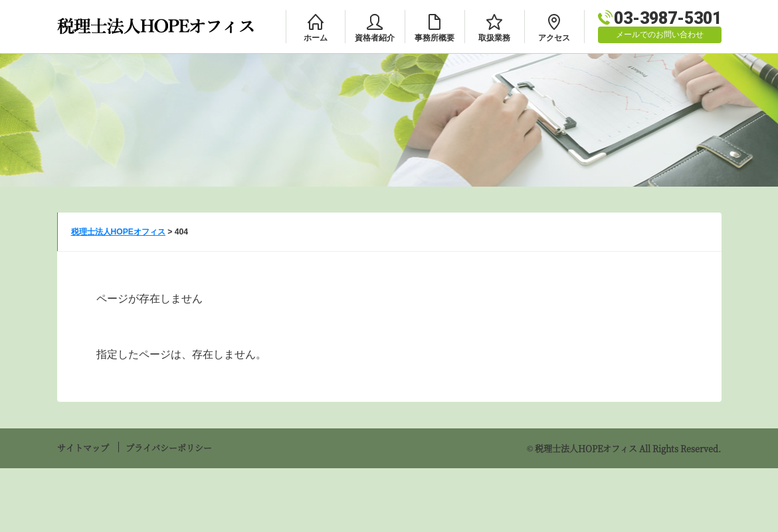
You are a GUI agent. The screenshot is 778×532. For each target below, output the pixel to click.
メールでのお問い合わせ (660, 35)
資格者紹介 (375, 38)
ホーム (316, 38)
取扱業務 (494, 38)
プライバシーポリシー (169, 447)
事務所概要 (435, 38)
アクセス (554, 38)
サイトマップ (83, 447)
